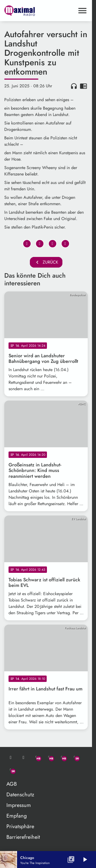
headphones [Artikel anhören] (74, 86)
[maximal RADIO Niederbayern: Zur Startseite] (25, 11)
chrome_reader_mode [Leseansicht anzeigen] (83, 86)
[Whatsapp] (36, 758)
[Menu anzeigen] (82, 11)
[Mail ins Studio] (11, 758)
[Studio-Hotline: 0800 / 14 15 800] (23, 758)
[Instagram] (62, 758)
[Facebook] (49, 758)
